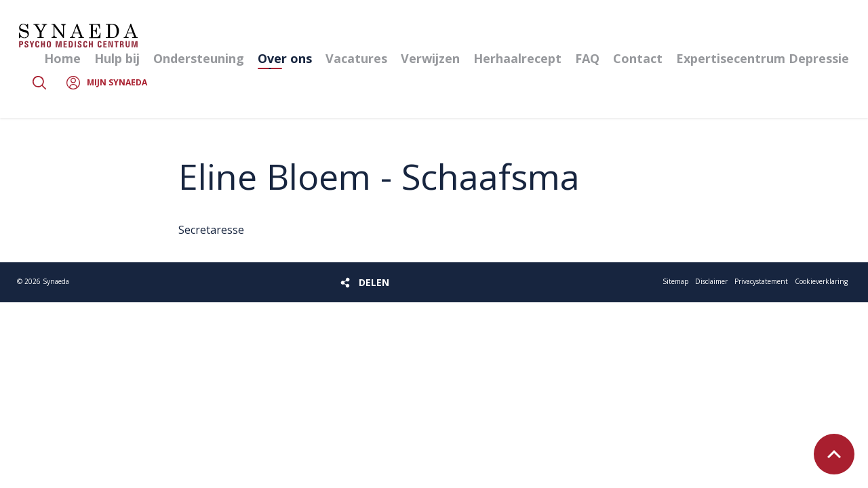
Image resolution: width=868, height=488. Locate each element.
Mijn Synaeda (117, 82)
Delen (374, 282)
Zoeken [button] (39, 83)
